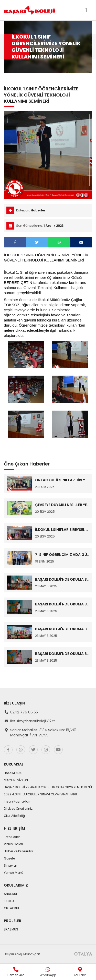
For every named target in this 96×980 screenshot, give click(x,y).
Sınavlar (10, 865)
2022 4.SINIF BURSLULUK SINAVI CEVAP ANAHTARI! (40, 794)
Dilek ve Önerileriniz (18, 809)
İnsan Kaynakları (17, 801)
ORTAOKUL (12, 908)
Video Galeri (13, 844)
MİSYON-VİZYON (16, 780)
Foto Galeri (12, 837)
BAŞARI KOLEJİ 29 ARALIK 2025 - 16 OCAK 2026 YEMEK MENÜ (48, 787)
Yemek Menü (14, 873)
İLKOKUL (9, 901)
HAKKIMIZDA (13, 773)
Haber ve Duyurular (19, 851)
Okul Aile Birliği (15, 816)
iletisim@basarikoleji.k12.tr (33, 721)
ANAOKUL (11, 894)
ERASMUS (11, 929)
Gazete (9, 858)
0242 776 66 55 (24, 712)
